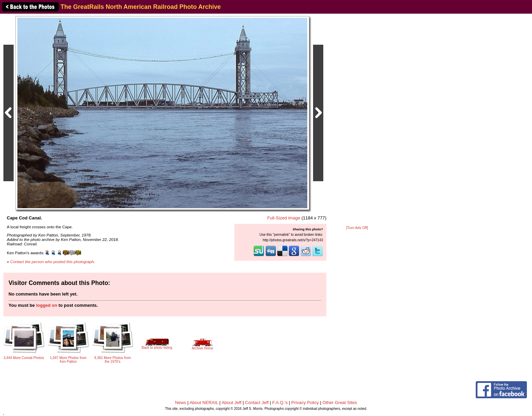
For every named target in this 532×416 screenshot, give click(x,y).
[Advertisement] (357, 120)
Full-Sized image (284, 218)
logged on (47, 305)
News (181, 403)
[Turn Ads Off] (357, 228)
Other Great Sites (340, 403)
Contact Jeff (257, 403)
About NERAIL (204, 403)
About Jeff (232, 403)
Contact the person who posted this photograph (52, 262)
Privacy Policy (305, 403)
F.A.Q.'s (280, 403)
